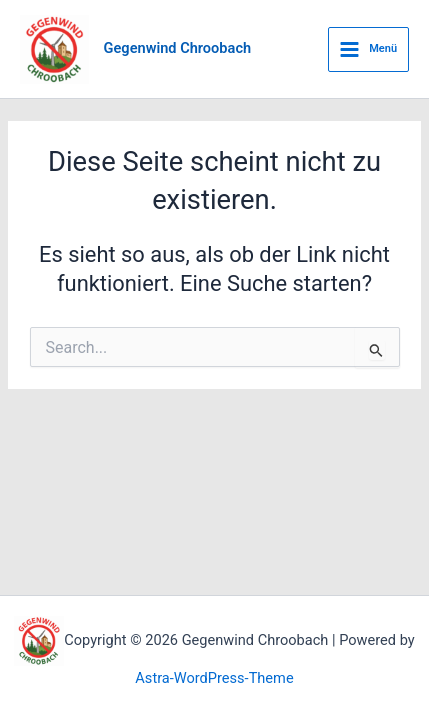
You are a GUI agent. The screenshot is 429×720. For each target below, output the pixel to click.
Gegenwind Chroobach (178, 48)
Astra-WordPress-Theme (214, 678)
